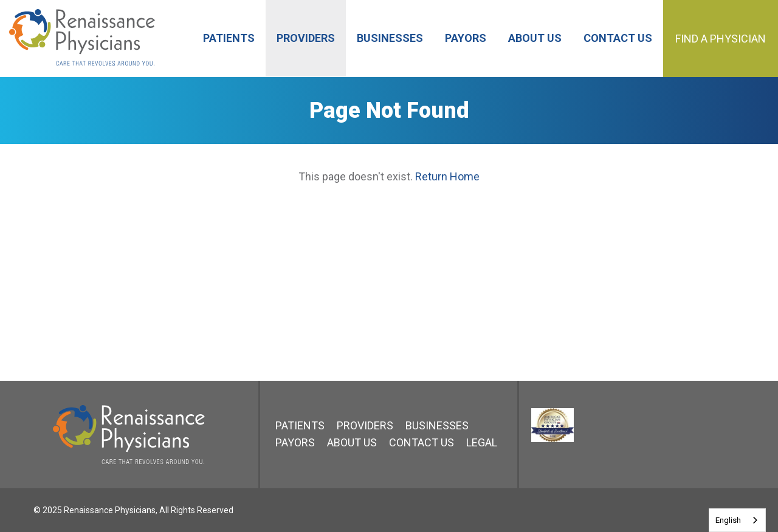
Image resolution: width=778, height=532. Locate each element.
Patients (300, 425)
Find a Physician (721, 39)
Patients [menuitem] (229, 38)
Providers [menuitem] (306, 38)
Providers (365, 425)
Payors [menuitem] (466, 38)
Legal (482, 442)
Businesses (437, 425)
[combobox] (737, 520)
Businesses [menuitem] (390, 38)
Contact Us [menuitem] (618, 38)
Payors (295, 442)
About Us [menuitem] (535, 38)
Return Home (447, 176)
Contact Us (422, 442)
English (728, 520)
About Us (352, 442)
